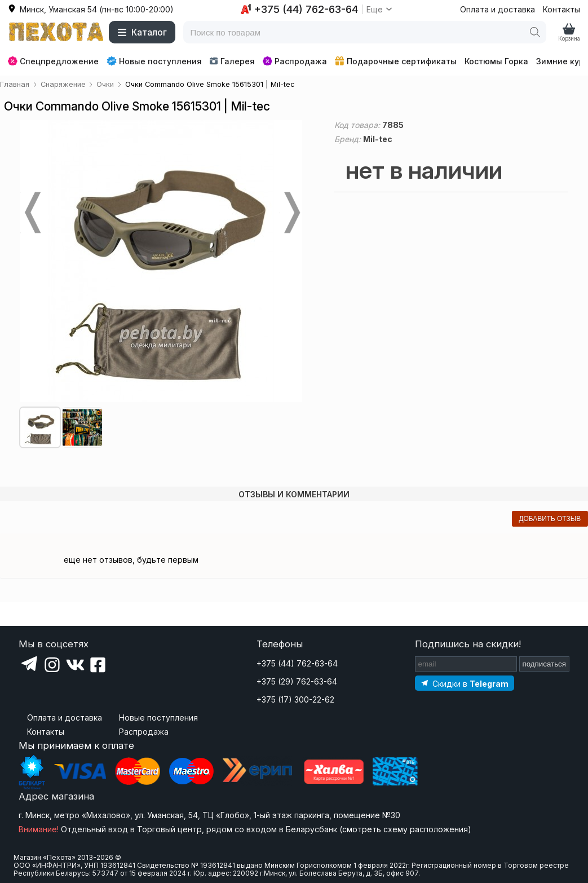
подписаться (545, 664)
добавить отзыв (550, 519)
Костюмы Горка (496, 61)
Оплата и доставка (498, 9)
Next (291, 213)
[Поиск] (535, 32)
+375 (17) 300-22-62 (295, 699)
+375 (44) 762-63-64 (297, 663)
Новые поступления (154, 61)
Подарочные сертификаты (396, 61)
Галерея (232, 61)
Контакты (562, 9)
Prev (32, 213)
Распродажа (295, 61)
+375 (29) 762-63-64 (297, 681)
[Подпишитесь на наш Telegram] (465, 683)
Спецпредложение (53, 61)
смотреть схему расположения (405, 829)
